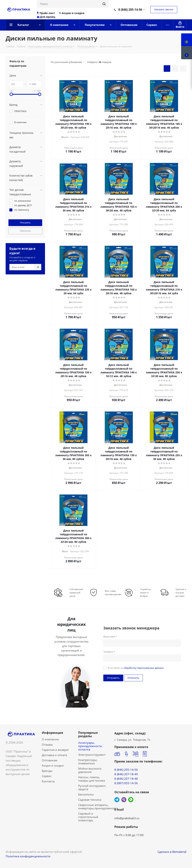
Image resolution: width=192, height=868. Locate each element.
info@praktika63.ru (127, 818)
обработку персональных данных (144, 668)
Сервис (47, 776)
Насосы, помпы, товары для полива (91, 779)
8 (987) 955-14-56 (126, 783)
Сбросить (25, 231)
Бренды (47, 771)
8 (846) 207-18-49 (126, 774)
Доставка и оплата (54, 755)
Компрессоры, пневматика (88, 762)
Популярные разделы (88, 734)
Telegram (117, 800)
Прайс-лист (46, 13)
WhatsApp (131, 800)
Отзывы (47, 744)
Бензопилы (86, 794)
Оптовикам (50, 760)
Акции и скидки (71, 13)
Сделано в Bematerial (172, 852)
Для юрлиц (46, 17)
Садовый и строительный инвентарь (88, 817)
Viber (124, 800)
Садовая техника (90, 800)
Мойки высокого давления (90, 770)
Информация (52, 733)
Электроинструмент (92, 755)
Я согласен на (136, 668)
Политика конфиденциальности (28, 856)
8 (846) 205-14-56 (130, 10)
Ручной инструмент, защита (92, 787)
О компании (50, 739)
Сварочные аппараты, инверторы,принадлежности (98, 807)
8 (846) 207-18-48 (126, 779)
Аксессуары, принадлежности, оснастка (90, 746)
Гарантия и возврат (55, 750)
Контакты (48, 781)
